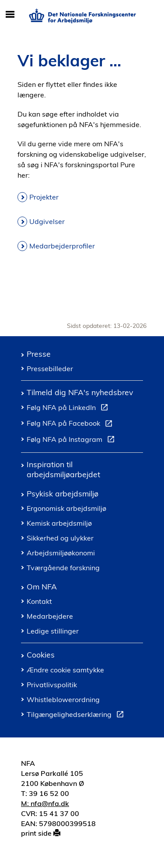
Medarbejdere (50, 616)
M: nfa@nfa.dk (45, 803)
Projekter (44, 197)
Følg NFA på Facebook (71, 424)
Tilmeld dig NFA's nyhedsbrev (80, 392)
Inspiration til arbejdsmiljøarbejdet (63, 469)
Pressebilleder (50, 369)
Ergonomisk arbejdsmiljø (66, 508)
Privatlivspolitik (52, 685)
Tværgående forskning (63, 568)
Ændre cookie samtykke (65, 670)
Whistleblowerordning (63, 699)
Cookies (41, 654)
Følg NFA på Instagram (72, 441)
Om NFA (42, 586)
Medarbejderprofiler (62, 246)
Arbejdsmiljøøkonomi (61, 553)
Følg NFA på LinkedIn (69, 409)
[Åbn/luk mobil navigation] (10, 15)
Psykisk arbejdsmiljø (63, 493)
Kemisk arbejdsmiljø (59, 523)
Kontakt (39, 601)
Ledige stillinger (53, 631)
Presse (39, 354)
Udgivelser (47, 221)
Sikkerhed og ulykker (60, 538)
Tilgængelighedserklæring (77, 716)
